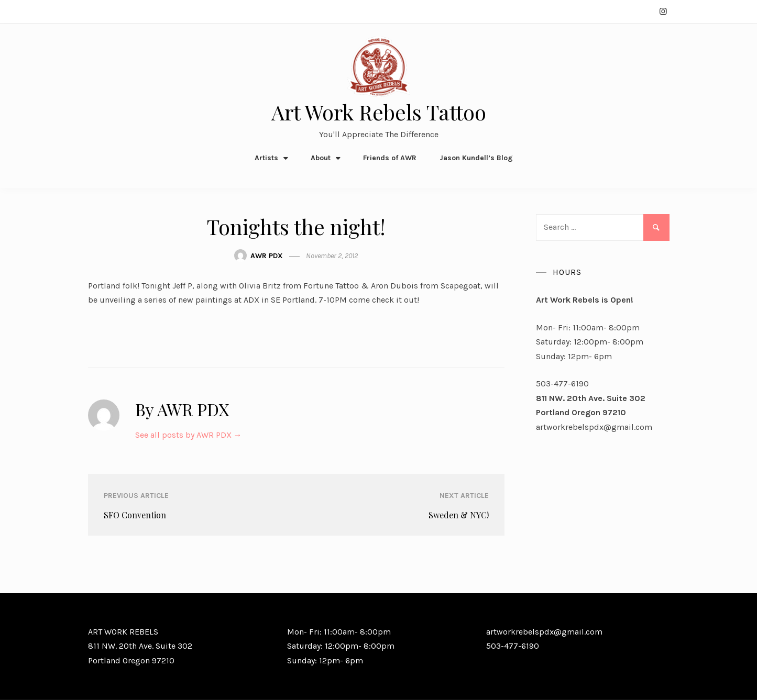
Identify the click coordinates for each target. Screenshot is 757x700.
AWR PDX (267, 256)
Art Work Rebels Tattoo (379, 112)
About (321, 158)
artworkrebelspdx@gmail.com (594, 427)
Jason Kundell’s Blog (476, 158)
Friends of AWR (390, 158)
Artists (266, 158)
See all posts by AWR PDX (189, 435)
